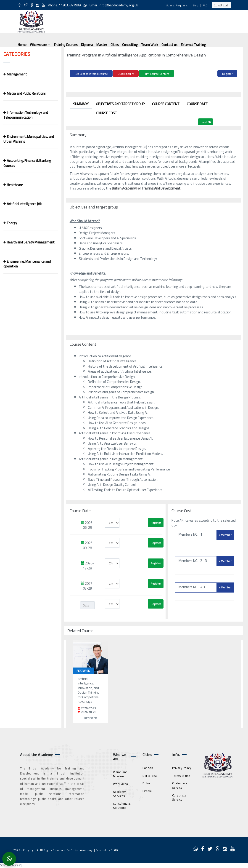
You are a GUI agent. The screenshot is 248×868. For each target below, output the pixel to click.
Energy (10, 223)
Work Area (121, 783)
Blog (195, 5)
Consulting (130, 45)
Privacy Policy (182, 767)
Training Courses (66, 45)
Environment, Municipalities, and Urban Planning (29, 139)
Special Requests (177, 5)
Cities (115, 45)
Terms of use (181, 775)
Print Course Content (156, 74)
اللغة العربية (222, 5)
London (148, 767)
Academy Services (119, 793)
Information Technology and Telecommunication (26, 115)
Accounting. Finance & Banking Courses (27, 163)
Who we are (40, 45)
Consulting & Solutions (122, 805)
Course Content (166, 103)
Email (206, 121)
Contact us (169, 45)
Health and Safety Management (29, 242)
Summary (81, 103)
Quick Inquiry (126, 74)
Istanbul (148, 790)
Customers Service (180, 785)
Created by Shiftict (108, 849)
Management (15, 74)
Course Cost (107, 112)
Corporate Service (179, 797)
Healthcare (13, 185)
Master (102, 45)
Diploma (87, 45)
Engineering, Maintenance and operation (27, 264)
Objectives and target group (120, 103)
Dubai (147, 783)
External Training (193, 45)
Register (227, 74)
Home (22, 45)
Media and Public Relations (25, 93)
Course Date (197, 103)
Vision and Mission (120, 773)
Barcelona (150, 775)
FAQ (205, 5)
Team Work (150, 45)
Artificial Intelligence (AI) (22, 204)
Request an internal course (91, 74)
